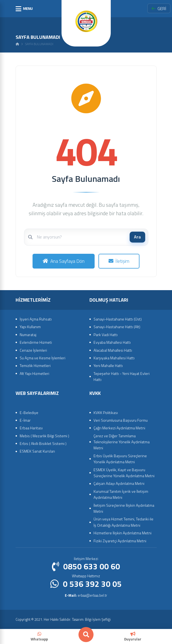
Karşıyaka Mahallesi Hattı (114, 358)
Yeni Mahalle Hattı (108, 365)
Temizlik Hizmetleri (35, 365)
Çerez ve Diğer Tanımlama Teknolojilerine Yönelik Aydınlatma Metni (122, 442)
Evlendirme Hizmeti (36, 342)
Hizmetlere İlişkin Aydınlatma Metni (123, 533)
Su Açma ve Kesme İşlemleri (43, 358)
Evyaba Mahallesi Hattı (112, 342)
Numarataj (28, 335)
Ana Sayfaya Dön (64, 261)
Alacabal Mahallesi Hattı (113, 350)
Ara (137, 237)
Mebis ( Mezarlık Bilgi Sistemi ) (44, 436)
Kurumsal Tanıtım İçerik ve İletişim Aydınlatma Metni (121, 494)
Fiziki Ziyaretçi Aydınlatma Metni (120, 541)
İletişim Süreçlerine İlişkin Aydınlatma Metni (124, 508)
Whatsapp (39, 637)
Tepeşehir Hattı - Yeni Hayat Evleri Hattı (122, 376)
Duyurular (133, 637)
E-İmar (25, 420)
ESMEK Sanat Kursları (37, 451)
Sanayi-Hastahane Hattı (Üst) (118, 319)
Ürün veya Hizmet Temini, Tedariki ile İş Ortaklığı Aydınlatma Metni (123, 522)
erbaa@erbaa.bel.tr (86, 595)
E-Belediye (29, 413)
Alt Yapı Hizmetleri (34, 373)
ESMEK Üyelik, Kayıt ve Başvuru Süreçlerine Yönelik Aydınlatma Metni (124, 473)
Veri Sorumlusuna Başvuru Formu (121, 420)
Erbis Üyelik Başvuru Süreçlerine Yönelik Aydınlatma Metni (120, 459)
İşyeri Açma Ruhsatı (36, 319)
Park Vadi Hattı (106, 335)
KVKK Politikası (106, 413)
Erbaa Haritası (31, 428)
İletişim (119, 261)
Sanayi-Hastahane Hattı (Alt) (117, 327)
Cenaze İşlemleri (33, 350)
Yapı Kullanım (30, 327)
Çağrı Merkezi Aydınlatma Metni (119, 428)
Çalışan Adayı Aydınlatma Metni (119, 483)
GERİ (159, 8)
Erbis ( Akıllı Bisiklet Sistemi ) (43, 443)
